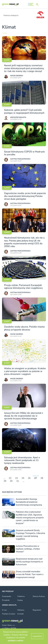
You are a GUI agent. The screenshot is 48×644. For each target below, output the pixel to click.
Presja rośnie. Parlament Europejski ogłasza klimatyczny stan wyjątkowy (23, 287)
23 (10, 478)
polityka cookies (16, 641)
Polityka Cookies (9, 614)
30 (11, 481)
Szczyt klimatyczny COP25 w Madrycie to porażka (24, 153)
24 (17, 478)
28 (42, 478)
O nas (4, 610)
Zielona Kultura (39, 596)
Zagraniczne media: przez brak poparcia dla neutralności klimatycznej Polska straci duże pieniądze (25, 196)
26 (29, 478)
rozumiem (37, 636)
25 (23, 478)
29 (5, 481)
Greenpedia (7, 596)
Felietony (21, 596)
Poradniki (6, 600)
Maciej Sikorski (17, 76)
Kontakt (21, 614)
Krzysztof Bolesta (18, 117)
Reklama (21, 610)
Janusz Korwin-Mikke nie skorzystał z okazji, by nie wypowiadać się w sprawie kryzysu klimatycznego (24, 416)
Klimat (7, 60)
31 (18, 481)
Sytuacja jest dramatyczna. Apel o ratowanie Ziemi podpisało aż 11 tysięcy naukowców (22, 460)
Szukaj (20, 600)
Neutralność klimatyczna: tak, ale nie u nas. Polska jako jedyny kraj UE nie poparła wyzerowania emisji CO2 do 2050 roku (24, 242)
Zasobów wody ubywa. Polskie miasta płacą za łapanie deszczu (24, 328)
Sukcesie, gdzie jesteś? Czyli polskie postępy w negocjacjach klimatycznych (24, 111)
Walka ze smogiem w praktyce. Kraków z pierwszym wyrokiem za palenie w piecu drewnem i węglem (25, 371)
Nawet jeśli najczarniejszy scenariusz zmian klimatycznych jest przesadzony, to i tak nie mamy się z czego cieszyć (24, 68)
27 (36, 478)
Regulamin (37, 610)
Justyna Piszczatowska (20, 159)
